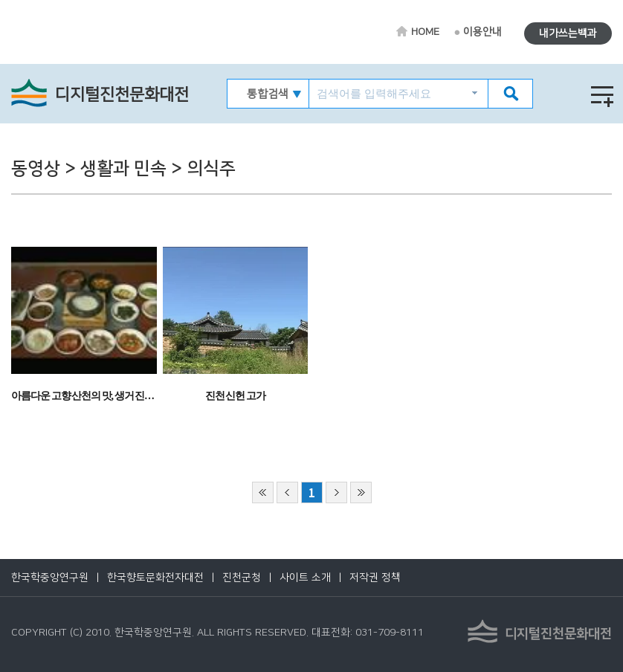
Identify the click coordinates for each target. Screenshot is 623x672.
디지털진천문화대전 (122, 95)
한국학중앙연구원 (50, 578)
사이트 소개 (305, 578)
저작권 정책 (375, 578)
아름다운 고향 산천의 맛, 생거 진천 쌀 (88, 396)
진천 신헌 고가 (235, 396)
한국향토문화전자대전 (155, 578)
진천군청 (242, 578)
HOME (425, 32)
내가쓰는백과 (568, 33)
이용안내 (482, 32)
